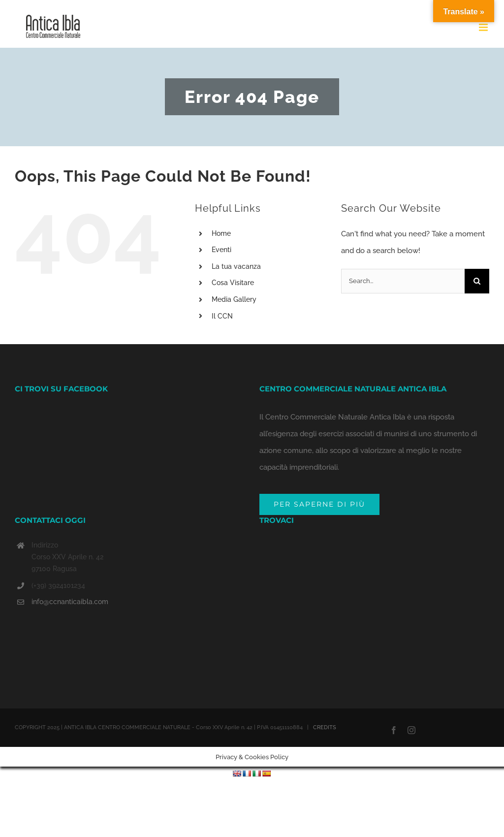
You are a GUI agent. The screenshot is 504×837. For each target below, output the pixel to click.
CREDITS (325, 727)
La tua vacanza (236, 266)
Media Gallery (234, 299)
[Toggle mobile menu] (484, 27)
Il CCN (222, 316)
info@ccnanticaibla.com (70, 602)
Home (221, 233)
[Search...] (403, 281)
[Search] (477, 281)
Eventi (221, 250)
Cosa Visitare (233, 283)
